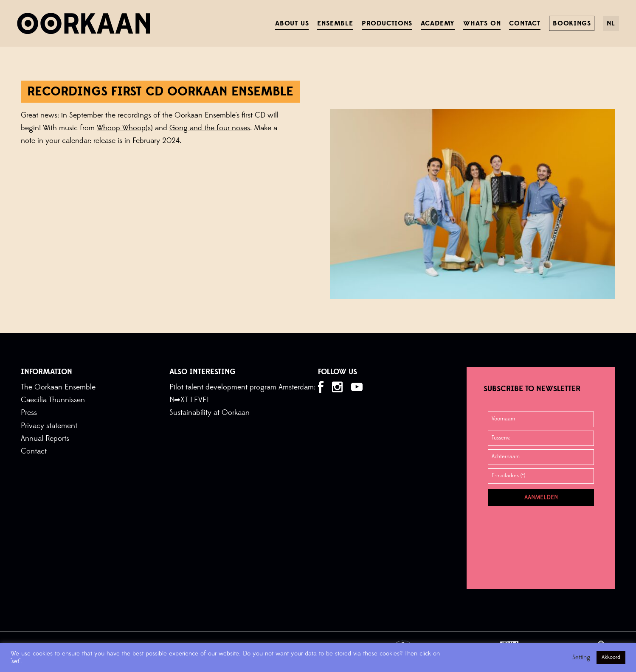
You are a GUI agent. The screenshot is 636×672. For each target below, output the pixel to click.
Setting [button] (581, 658)
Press (29, 413)
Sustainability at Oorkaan (210, 413)
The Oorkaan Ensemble (58, 387)
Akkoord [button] (611, 657)
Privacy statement (49, 426)
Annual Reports (45, 438)
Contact (34, 451)
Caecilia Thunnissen (53, 400)
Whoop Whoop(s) (125, 128)
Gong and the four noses (210, 128)
